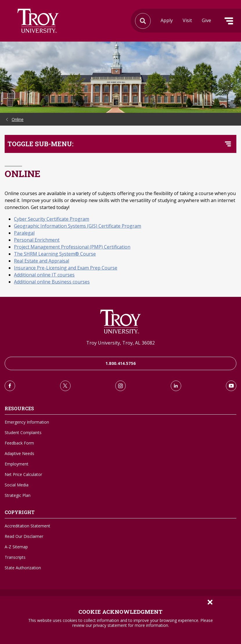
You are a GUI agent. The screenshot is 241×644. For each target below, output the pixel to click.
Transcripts (15, 557)
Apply (167, 20)
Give (206, 20)
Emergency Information (27, 422)
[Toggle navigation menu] (228, 144)
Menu (229, 21)
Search (38, 21)
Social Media (17, 485)
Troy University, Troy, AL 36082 (121, 343)
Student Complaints (23, 432)
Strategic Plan (18, 495)
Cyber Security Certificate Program (52, 219)
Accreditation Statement (27, 526)
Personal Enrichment (37, 240)
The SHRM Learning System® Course (55, 254)
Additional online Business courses (52, 282)
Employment (17, 464)
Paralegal (24, 233)
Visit (187, 20)
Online (18, 119)
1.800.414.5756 (121, 363)
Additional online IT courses (44, 275)
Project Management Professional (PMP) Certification (72, 247)
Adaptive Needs (19, 453)
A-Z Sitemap (16, 547)
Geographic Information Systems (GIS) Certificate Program (78, 226)
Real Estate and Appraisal (42, 261)
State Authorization (23, 568)
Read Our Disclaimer (24, 536)
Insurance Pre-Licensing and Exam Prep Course (66, 268)
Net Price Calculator (23, 474)
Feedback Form (19, 443)
